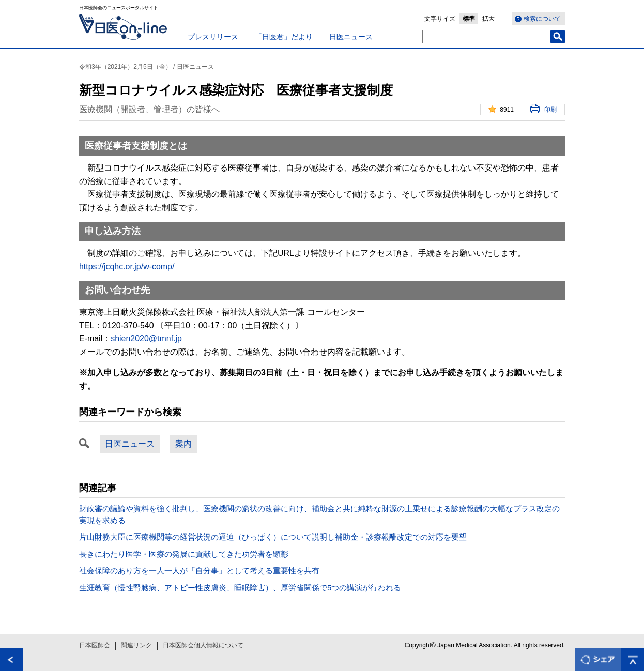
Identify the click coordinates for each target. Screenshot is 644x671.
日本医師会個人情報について (203, 645)
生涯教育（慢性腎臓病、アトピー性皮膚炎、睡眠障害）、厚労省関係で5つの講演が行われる (240, 588)
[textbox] (486, 37)
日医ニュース (351, 37)
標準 (469, 19)
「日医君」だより (284, 37)
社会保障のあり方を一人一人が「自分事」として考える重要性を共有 (199, 570)
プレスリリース (213, 37)
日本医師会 (95, 645)
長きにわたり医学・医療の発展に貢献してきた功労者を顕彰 (184, 554)
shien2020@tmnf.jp (146, 338)
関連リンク (136, 645)
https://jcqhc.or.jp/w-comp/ (127, 266)
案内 (183, 444)
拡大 (488, 19)
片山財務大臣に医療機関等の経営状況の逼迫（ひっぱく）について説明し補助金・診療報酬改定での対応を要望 (273, 537)
